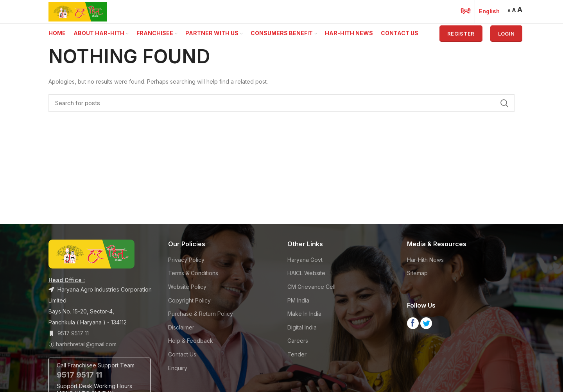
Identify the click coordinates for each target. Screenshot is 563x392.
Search (504, 103)
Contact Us (182, 354)
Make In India (304, 314)
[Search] (281, 103)
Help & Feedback (191, 341)
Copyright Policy (189, 300)
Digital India (302, 327)
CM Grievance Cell (311, 287)
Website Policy (187, 287)
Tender (297, 354)
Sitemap (417, 273)
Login (507, 34)
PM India (298, 300)
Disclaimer (181, 327)
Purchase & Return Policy (201, 314)
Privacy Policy (186, 260)
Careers (298, 341)
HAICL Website (306, 273)
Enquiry (178, 368)
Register (461, 34)
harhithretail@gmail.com (86, 344)
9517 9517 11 (73, 333)
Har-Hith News (425, 260)
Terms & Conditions (193, 273)
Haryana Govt (305, 260)
